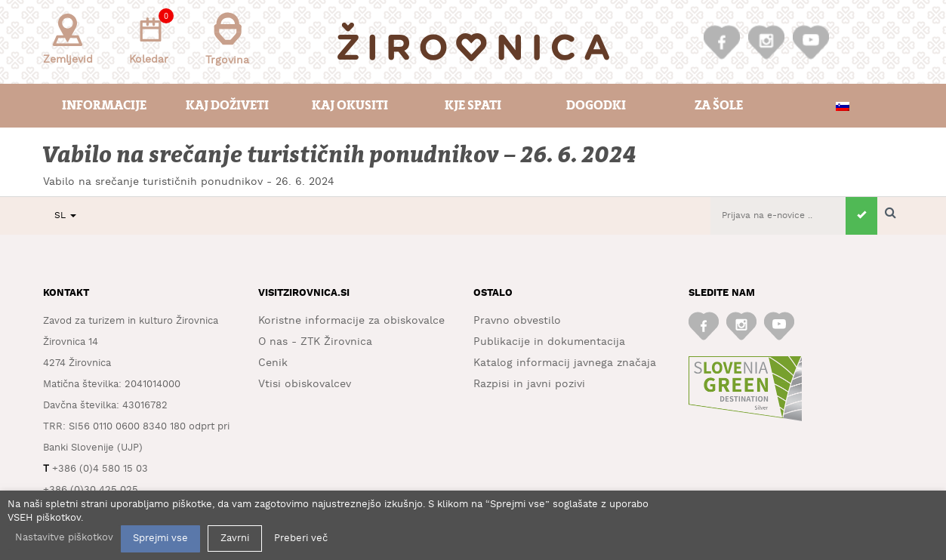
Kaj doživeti (227, 105)
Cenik (273, 363)
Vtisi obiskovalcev (305, 384)
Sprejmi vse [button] (160, 538)
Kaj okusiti (350, 105)
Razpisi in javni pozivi (529, 384)
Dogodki (596, 105)
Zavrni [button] (235, 538)
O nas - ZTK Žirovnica (315, 342)
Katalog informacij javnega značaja (565, 363)
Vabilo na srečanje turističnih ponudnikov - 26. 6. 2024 (189, 182)
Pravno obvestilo (517, 321)
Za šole (719, 105)
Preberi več (301, 538)
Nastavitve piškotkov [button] (64, 538)
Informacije (104, 105)
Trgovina (227, 39)
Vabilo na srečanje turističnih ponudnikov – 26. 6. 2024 (340, 155)
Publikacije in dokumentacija (549, 342)
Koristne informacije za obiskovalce (351, 321)
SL (65, 215)
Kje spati (473, 105)
